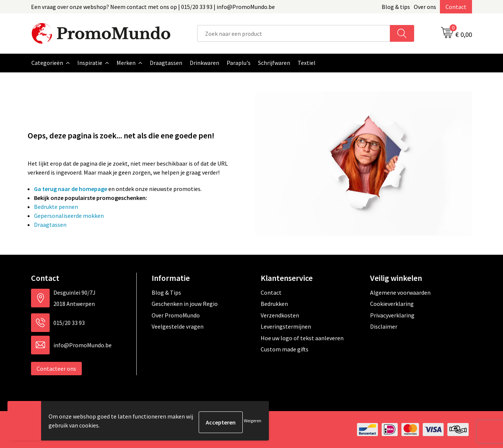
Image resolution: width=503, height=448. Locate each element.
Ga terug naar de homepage (71, 189)
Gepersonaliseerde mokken (69, 216)
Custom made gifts (285, 349)
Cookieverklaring (392, 304)
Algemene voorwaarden (400, 292)
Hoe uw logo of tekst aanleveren (302, 338)
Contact (456, 7)
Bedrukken (274, 304)
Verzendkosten (280, 315)
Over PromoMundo (176, 315)
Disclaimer (384, 326)
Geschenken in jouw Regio (185, 304)
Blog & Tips (166, 292)
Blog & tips (396, 7)
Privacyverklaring (392, 315)
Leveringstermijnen (286, 326)
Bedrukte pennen (56, 207)
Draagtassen (50, 225)
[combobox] (294, 33)
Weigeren (253, 422)
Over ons (425, 7)
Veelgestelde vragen (178, 326)
